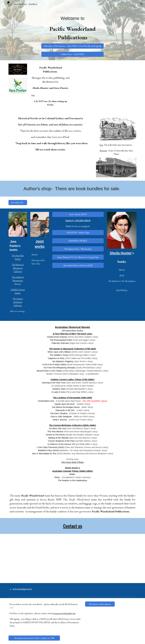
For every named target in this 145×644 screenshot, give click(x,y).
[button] (3, 4)
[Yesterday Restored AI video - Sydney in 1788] (34, 638)
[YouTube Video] (105, 85)
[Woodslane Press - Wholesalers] (78, 249)
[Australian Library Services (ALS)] (18, 202)
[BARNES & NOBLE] (78, 241)
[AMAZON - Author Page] (78, 233)
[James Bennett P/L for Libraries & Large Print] (78, 257)
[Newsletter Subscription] (100, 604)
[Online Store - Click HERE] (73, 54)
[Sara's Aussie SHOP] (78, 214)
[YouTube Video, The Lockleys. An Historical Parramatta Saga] (40, 558)
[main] (73, 27)
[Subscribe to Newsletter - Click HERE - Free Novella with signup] (73, 46)
